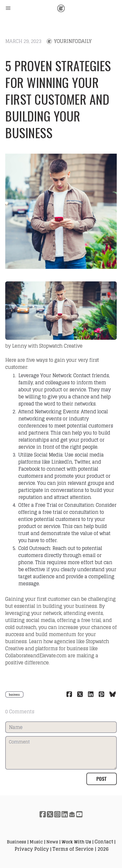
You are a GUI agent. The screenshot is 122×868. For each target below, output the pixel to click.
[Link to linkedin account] (65, 814)
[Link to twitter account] (50, 814)
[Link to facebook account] (43, 814)
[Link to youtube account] (79, 814)
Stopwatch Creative (61, 346)
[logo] (61, 8)
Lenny (19, 346)
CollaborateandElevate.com (36, 655)
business (14, 694)
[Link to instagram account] (57, 814)
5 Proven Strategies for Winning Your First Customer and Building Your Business (58, 99)
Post (102, 779)
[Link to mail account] (72, 814)
